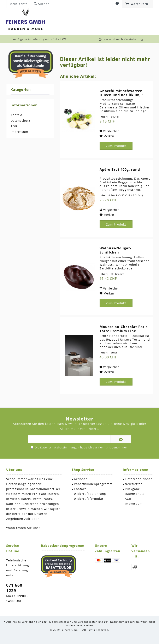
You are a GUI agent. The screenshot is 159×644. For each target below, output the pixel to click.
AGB (14, 126)
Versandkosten (88, 622)
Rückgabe (132, 489)
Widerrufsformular (89, 499)
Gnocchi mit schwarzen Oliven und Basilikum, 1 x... (122, 93)
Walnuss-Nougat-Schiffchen (115, 250)
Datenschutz (20, 121)
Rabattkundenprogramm (93, 484)
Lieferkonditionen (139, 479)
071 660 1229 (14, 588)
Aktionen (81, 479)
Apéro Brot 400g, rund (120, 170)
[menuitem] (137, 4)
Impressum (19, 132)
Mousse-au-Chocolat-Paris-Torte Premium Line (124, 329)
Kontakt (17, 115)
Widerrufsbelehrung (90, 494)
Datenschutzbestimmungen (60, 447)
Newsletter (133, 484)
